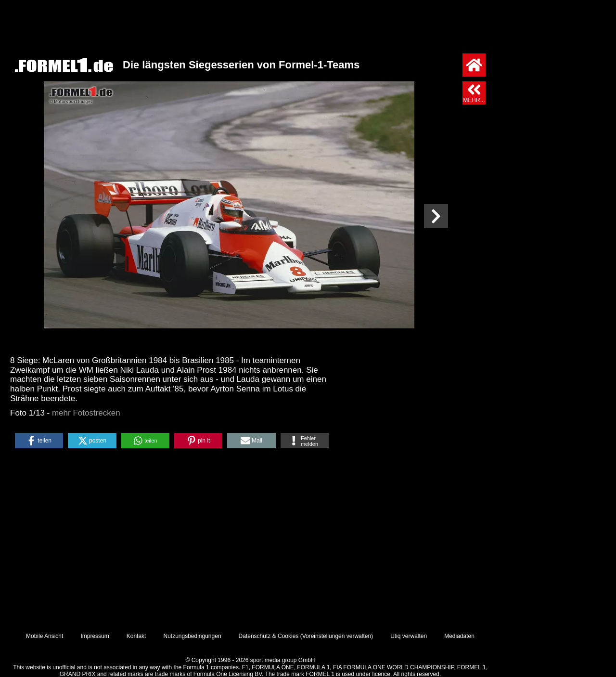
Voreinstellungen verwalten (337, 636)
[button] (39, 441)
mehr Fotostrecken (86, 413)
